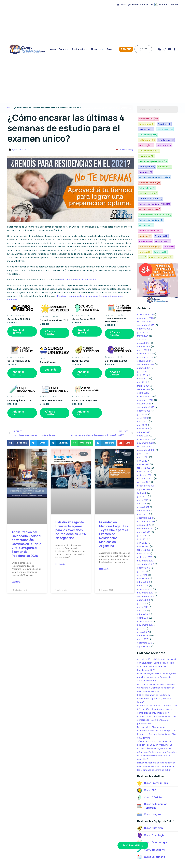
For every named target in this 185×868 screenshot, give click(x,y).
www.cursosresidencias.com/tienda (77, 280)
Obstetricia (162, 123)
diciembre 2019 (145, 539)
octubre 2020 (144, 507)
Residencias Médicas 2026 (154, 189)
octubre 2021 (144, 464)
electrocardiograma (160, 240)
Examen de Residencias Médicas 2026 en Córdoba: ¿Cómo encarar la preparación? (156, 702)
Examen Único (148, 118)
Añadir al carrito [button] (18, 331)
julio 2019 (142, 553)
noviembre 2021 (145, 461)
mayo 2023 (143, 404)
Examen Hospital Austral (153, 154)
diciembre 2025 (145, 297)
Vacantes (164, 159)
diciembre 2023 (145, 379)
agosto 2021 (144, 471)
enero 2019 (143, 568)
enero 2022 (143, 454)
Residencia (146, 209)
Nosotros (97, 49)
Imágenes (145, 224)
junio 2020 (143, 521)
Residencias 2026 (149, 194)
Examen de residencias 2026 (155, 199)
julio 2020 (142, 518)
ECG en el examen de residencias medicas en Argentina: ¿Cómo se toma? (154, 681)
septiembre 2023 (146, 389)
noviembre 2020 (145, 503)
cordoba (145, 235)
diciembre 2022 (145, 421)
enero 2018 (143, 600)
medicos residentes (150, 214)
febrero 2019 (144, 564)
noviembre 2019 (145, 543)
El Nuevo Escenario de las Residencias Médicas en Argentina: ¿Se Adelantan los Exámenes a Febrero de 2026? (156, 748)
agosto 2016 (144, 628)
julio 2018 (142, 586)
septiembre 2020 (146, 511)
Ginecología (168, 118)
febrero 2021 (144, 493)
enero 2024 (143, 375)
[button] (18, 443)
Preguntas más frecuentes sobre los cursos (119, 863)
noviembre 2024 (145, 339)
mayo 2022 (143, 439)
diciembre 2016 (145, 625)
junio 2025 (143, 314)
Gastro (168, 229)
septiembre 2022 (146, 432)
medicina (145, 219)
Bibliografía (146, 149)
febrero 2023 (144, 414)
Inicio (53, 49)
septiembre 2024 (146, 346)
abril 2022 (142, 443)
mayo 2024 (143, 361)
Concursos (147, 129)
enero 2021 (143, 496)
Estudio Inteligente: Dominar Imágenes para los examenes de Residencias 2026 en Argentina (71, 530)
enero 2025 (143, 332)
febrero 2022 (144, 450)
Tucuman (160, 235)
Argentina (161, 219)
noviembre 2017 (145, 607)
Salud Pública (147, 179)
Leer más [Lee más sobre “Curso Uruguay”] (51, 370)
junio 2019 (142, 557)
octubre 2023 (144, 386)
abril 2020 (142, 525)
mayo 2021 (143, 482)
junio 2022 (143, 436)
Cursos (64, 49)
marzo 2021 (143, 489)
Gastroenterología (150, 229)
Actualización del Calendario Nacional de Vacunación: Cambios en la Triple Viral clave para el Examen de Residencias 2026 (26, 544)
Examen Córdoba (149, 174)
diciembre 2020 (145, 500)
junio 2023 (143, 400)
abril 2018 (142, 593)
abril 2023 (142, 407)
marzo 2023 (143, 411)
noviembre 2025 (145, 300)
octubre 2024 (144, 343)
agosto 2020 (144, 514)
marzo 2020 (143, 529)
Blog (110, 49)
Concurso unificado (150, 184)
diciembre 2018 (145, 571)
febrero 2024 (144, 371)
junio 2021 (142, 478)
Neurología (146, 139)
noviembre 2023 (145, 382)
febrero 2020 (144, 532)
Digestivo (145, 164)
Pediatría (145, 123)
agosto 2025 (144, 311)
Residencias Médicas (151, 204)
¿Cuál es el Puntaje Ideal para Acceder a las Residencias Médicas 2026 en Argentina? (157, 738)
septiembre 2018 (146, 578)
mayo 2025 (143, 318)
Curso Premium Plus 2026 (34, 861)
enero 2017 (143, 621)
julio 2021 (142, 475)
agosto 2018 (144, 582)
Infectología (166, 134)
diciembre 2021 (145, 457)
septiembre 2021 (146, 468)
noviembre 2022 (145, 425)
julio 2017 (142, 611)
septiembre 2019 (146, 546)
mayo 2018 (143, 589)
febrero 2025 (144, 329)
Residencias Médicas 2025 (154, 169)
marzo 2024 (143, 368)
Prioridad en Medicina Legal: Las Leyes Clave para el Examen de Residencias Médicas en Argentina (114, 534)
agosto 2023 (144, 393)
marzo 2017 (143, 614)
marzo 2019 (143, 561)
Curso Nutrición (75, 861)
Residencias (80, 49)
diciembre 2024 (145, 336)
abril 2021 (142, 486)
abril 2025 (142, 321)
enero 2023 (143, 418)
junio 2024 (143, 357)
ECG (142, 240)
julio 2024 (142, 354)
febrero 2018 (144, 596)
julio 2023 (142, 396)
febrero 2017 (144, 618)
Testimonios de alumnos (157, 861)
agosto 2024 (144, 350)
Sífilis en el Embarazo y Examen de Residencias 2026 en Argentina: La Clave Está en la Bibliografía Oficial (155, 727)
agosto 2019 (144, 550)
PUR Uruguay (147, 134)
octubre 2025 (144, 304)
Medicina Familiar (149, 144)
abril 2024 (142, 364)
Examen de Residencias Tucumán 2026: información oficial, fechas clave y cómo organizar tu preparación (157, 691)
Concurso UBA (167, 179)
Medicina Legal (167, 129)
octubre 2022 (144, 429)
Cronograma (147, 159)
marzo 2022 (143, 446)
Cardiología (164, 139)
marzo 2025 (143, 325)
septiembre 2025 (146, 307)
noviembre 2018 (145, 575)
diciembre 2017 (145, 603)
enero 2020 (143, 536)
